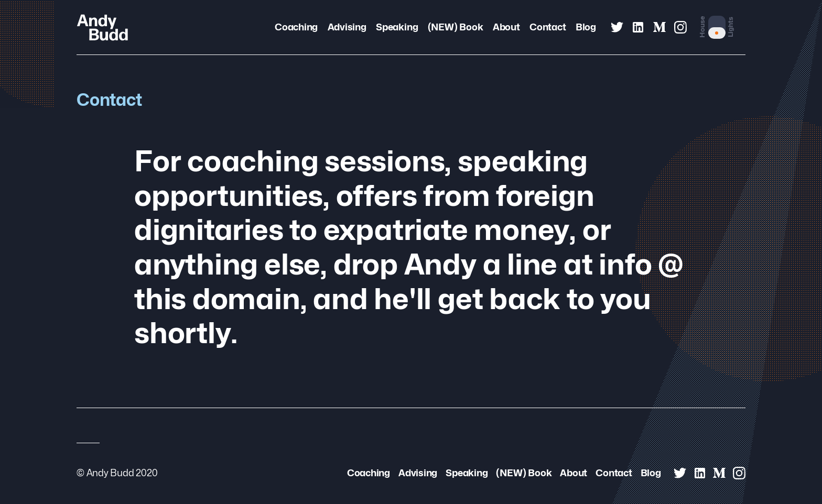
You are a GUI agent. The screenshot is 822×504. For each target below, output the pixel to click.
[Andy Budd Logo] (102, 27)
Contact (548, 27)
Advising (347, 27)
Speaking (397, 27)
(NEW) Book (456, 27)
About (506, 27)
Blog (586, 27)
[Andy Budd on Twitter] (617, 27)
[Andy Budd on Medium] (659, 27)
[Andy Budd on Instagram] (680, 27)
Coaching (296, 27)
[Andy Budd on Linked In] (638, 27)
